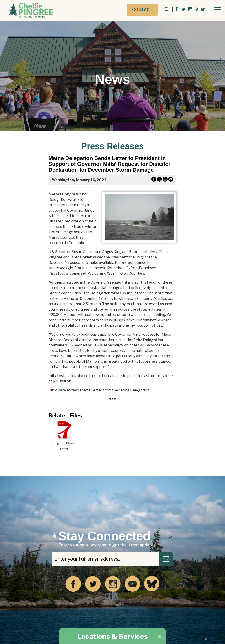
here (62, 390)
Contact (142, 10)
